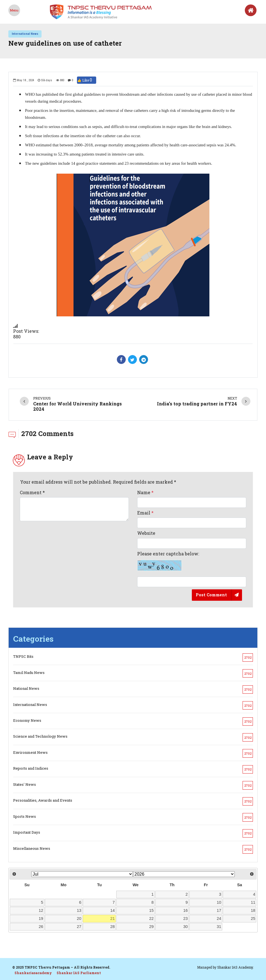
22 (151, 919)
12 (41, 910)
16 (185, 910)
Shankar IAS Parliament (79, 973)
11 (253, 902)
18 (253, 910)
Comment (32, 492)
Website (146, 533)
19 (41, 919)
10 (219, 902)
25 (253, 919)
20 (79, 919)
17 (219, 910)
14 (113, 910)
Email (145, 513)
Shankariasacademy (33, 973)
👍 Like (87, 80)
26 (41, 927)
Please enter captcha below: (168, 561)
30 (185, 927)
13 (79, 910)
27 (79, 927)
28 (113, 927)
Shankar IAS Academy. (235, 967)
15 (151, 910)
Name (145, 492)
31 (219, 927)
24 (219, 919)
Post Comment (211, 595)
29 (151, 927)
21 (113, 919)
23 (185, 919)
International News (25, 34)
